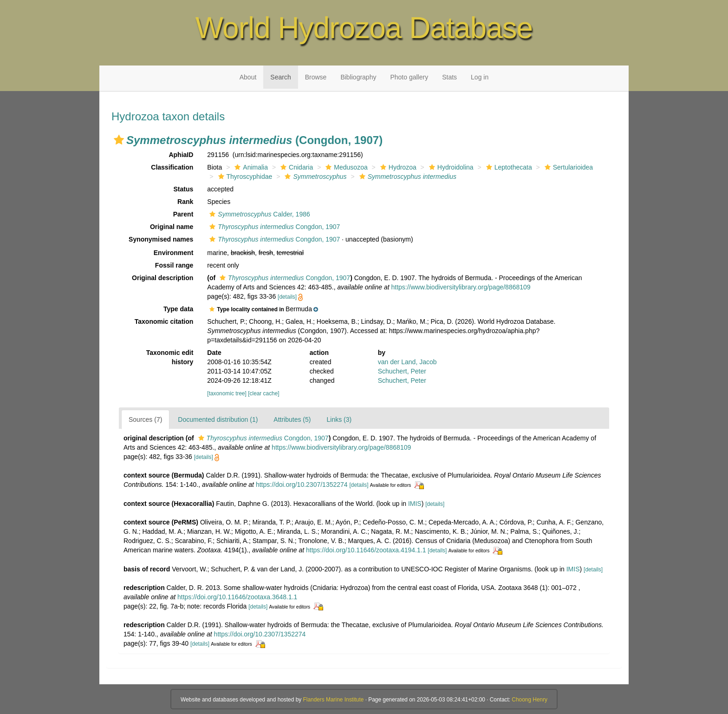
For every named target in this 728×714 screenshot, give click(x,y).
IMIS (415, 504)
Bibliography (358, 77)
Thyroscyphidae (244, 177)
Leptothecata (508, 167)
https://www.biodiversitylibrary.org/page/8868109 (461, 287)
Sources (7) (145, 419)
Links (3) (339, 419)
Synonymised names (161, 239)
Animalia (250, 167)
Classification (172, 167)
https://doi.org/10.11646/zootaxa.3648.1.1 (237, 597)
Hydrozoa (397, 167)
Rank (185, 202)
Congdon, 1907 (273, 227)
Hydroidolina (450, 167)
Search (280, 77)
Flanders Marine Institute (334, 700)
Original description (162, 278)
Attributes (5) (292, 419)
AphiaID (181, 155)
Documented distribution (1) (218, 419)
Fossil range (174, 265)
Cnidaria (296, 167)
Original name (172, 227)
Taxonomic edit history (170, 357)
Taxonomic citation (164, 321)
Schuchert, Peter (402, 371)
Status (184, 189)
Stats (449, 77)
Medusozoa (345, 167)
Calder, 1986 (258, 214)
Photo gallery (409, 77)
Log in (480, 77)
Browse (316, 77)
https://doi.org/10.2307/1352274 (302, 485)
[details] (287, 297)
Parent (183, 214)
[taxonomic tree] (227, 393)
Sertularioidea (568, 167)
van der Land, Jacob (407, 362)
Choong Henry (530, 700)
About (248, 77)
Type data (178, 309)
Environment (174, 253)
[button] (119, 140)
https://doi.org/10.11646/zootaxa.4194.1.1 (366, 550)
